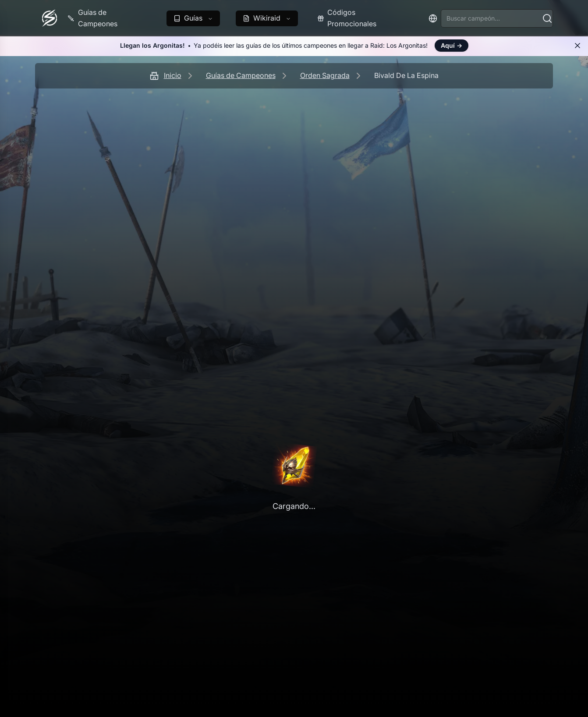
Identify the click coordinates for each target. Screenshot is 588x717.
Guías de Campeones (241, 75)
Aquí (452, 45)
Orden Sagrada (325, 75)
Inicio (173, 75)
